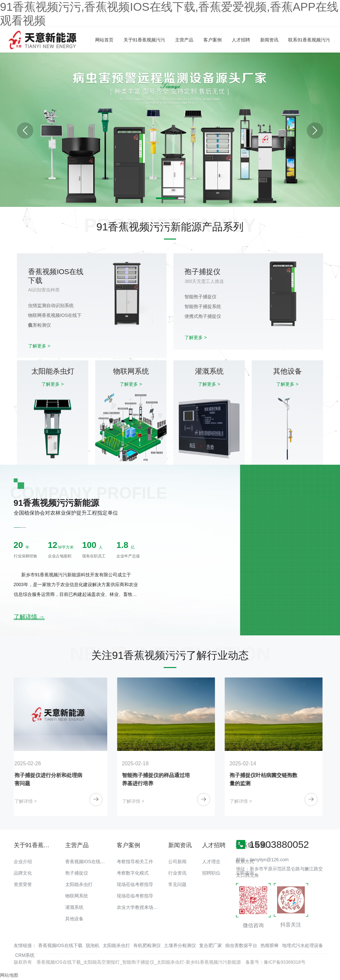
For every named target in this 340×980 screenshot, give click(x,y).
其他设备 (74, 919)
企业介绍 (23, 862)
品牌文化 (23, 873)
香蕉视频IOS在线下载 (87, 862)
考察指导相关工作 (135, 862)
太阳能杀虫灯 (79, 884)
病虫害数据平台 (241, 945)
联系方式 (245, 862)
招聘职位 (211, 873)
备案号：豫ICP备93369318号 (275, 962)
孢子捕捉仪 (77, 873)
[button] (315, 131)
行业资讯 (177, 873)
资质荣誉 (23, 884)
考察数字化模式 (133, 873)
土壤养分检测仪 (180, 945)
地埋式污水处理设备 (303, 945)
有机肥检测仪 (147, 945)
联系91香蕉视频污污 (309, 40)
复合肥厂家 (211, 945)
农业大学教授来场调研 (140, 907)
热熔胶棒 (270, 945)
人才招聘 (241, 40)
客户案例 (213, 40)
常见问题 (177, 884)
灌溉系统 (74, 907)
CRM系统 (25, 955)
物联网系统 (77, 896)
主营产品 (184, 40)
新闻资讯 (269, 40)
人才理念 (211, 862)
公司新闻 (177, 862)
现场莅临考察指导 (135, 884)
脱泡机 (93, 945)
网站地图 (9, 975)
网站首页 (104, 40)
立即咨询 (245, 873)
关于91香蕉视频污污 (144, 40)
